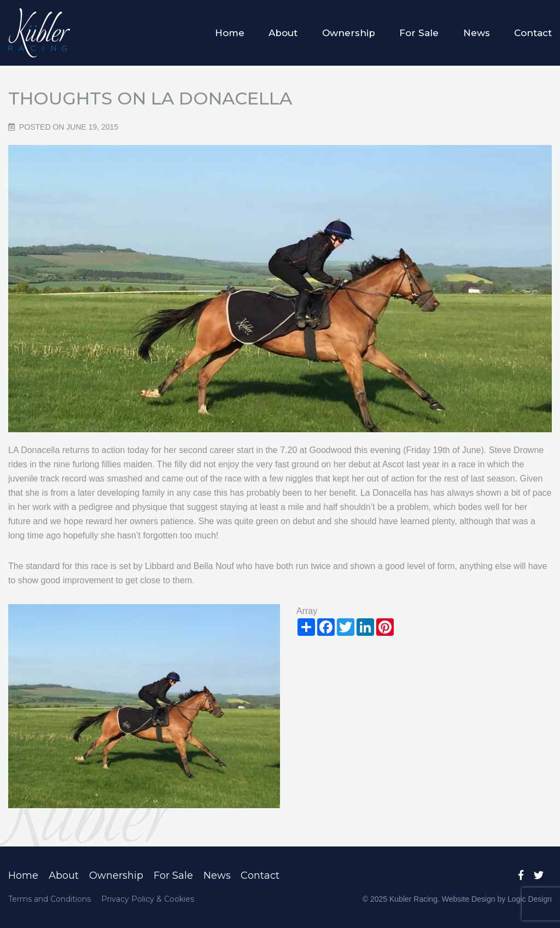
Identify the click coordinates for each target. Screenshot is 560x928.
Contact (533, 33)
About (283, 33)
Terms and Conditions (49, 899)
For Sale (419, 33)
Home (230, 33)
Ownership (349, 33)
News (477, 33)
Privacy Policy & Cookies (148, 899)
